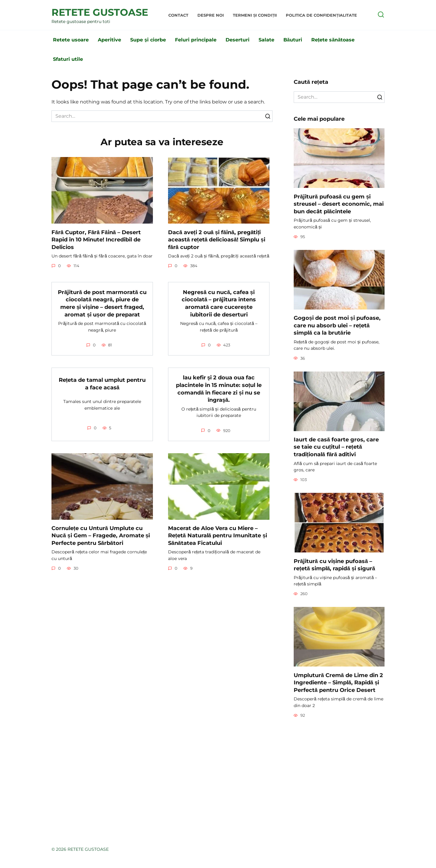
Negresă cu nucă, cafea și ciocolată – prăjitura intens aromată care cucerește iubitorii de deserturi (219, 303)
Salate (266, 40)
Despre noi (211, 15)
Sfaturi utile (68, 59)
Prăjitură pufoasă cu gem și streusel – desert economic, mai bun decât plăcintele (339, 204)
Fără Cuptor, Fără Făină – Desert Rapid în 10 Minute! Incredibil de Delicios (96, 239)
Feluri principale (196, 40)
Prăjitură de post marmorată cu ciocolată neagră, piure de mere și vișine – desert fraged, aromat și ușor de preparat (102, 303)
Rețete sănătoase (333, 40)
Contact (178, 15)
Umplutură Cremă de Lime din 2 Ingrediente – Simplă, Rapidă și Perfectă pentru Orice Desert (338, 682)
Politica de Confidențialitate (321, 15)
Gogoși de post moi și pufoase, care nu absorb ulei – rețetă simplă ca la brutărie (337, 325)
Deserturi (238, 40)
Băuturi (293, 40)
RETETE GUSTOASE (100, 12)
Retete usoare (71, 40)
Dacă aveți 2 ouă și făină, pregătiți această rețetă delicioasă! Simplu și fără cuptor (217, 239)
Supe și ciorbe (148, 40)
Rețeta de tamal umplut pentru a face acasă (102, 384)
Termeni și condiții (255, 15)
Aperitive (109, 40)
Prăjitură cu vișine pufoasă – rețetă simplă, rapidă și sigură (334, 565)
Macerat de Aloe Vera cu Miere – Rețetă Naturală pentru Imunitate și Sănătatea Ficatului (218, 536)
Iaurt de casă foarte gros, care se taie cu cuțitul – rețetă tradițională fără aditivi (336, 447)
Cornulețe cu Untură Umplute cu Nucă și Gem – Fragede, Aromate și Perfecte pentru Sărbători (101, 536)
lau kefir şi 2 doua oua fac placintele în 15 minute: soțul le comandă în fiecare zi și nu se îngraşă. (219, 389)
